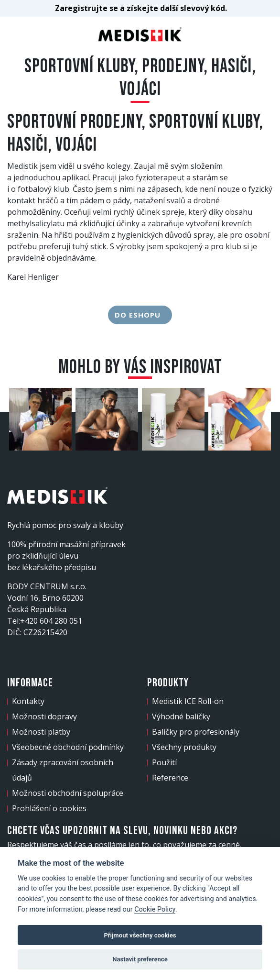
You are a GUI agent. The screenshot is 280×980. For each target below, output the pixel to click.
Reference (170, 778)
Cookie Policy (155, 909)
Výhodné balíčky (181, 716)
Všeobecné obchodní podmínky (68, 747)
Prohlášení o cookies (49, 808)
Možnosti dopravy (44, 716)
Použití (164, 762)
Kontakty (28, 701)
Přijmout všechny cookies (140, 935)
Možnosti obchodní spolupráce (68, 793)
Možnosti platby (41, 732)
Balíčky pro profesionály (196, 732)
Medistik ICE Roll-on (188, 701)
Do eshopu (140, 315)
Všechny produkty (184, 747)
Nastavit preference (140, 959)
